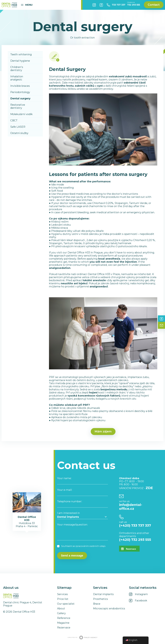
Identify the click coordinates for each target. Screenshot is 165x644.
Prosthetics (100, 599)
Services (62, 594)
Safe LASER (18, 127)
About (61, 608)
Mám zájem (103, 431)
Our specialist (66, 604)
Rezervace (64, 628)
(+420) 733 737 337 (135, 525)
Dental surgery (20, 98)
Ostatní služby (19, 133)
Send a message (72, 556)
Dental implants (103, 594)
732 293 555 (134, 4)
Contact (154, 5)
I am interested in (68, 513)
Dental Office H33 (9, 5)
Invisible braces (20, 86)
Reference (64, 618)
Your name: (64, 478)
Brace (97, 604)
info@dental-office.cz (131, 507)
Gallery (61, 613)
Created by (82, 638)
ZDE (149, 488)
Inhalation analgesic (17, 78)
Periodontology (20, 92)
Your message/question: (72, 525)
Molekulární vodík (21, 114)
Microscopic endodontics (109, 608)
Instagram (94, 5)
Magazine (63, 623)
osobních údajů (97, 546)
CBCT (14, 120)
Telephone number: (70, 501)
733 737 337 (119, 5)
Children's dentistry (17, 69)
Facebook (101, 5)
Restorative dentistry (18, 106)
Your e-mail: (65, 490)
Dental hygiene (20, 61)
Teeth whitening (21, 54)
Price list (63, 599)
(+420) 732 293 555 (135, 540)
